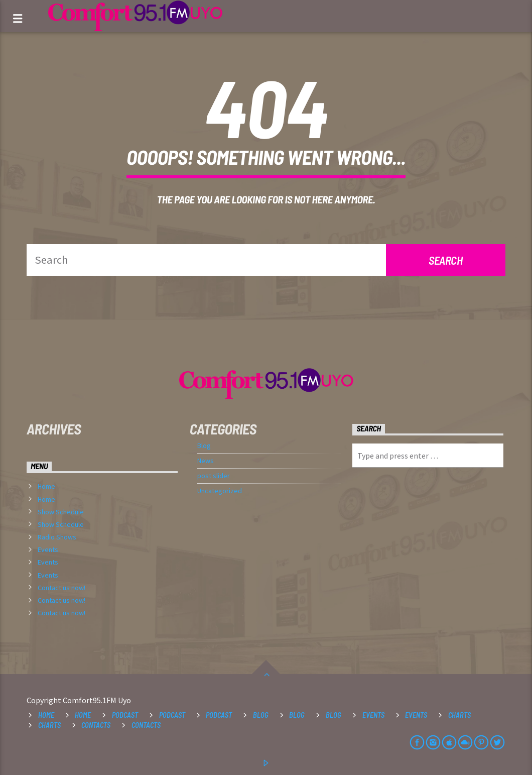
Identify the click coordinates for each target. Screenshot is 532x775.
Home (46, 486)
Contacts (96, 725)
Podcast (125, 715)
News (206, 461)
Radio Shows (57, 537)
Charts (459, 715)
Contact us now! (61, 588)
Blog (204, 446)
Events (48, 549)
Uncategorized (220, 491)
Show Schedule (61, 512)
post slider (214, 476)
